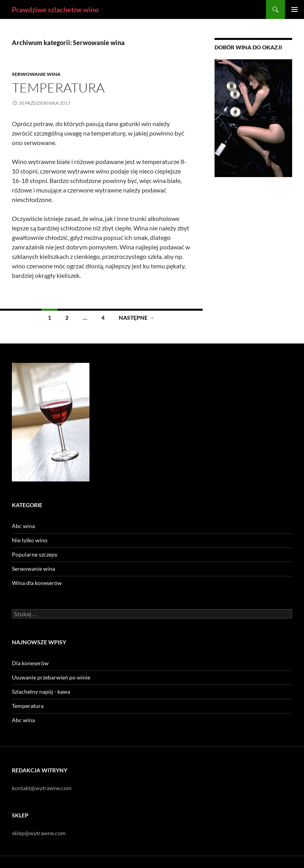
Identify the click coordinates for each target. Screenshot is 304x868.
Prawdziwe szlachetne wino (55, 9)
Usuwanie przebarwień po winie (51, 677)
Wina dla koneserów (37, 583)
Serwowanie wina (36, 74)
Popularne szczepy (35, 554)
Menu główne (294, 9)
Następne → (137, 318)
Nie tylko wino (30, 540)
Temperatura (58, 88)
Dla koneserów (30, 663)
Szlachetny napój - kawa (41, 692)
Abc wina (23, 526)
